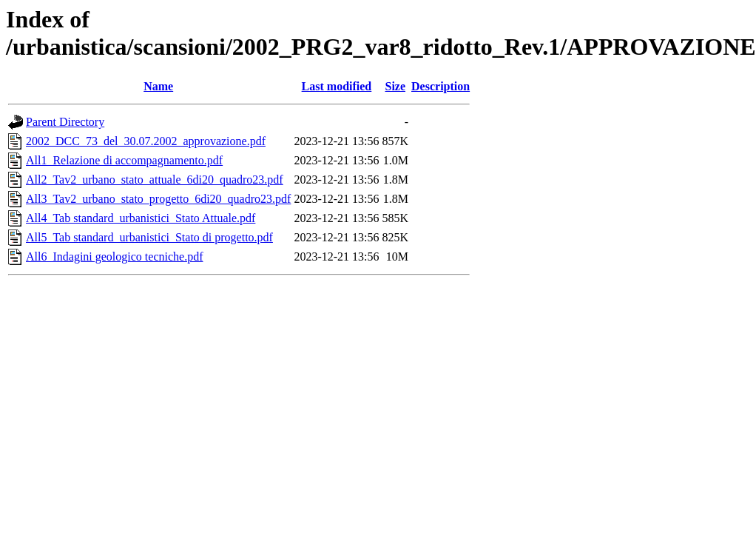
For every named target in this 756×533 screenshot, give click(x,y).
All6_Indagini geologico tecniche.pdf (114, 257)
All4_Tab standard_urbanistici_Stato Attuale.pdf (141, 218)
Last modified (337, 86)
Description (441, 86)
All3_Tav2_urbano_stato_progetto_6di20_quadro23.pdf (158, 199)
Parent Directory (65, 122)
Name (158, 86)
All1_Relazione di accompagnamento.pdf (124, 160)
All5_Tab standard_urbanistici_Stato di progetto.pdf (149, 237)
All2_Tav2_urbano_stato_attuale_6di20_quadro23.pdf (155, 180)
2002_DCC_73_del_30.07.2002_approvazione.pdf (146, 141)
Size (395, 86)
